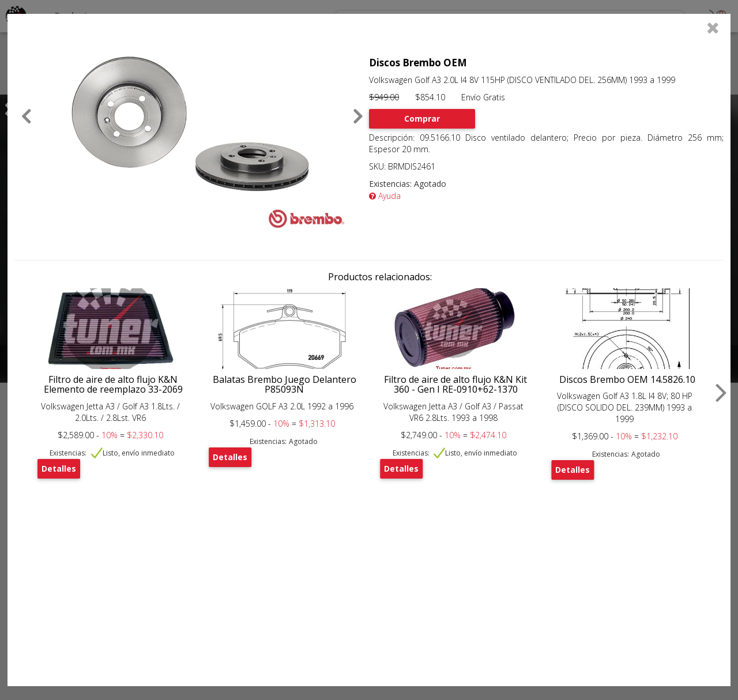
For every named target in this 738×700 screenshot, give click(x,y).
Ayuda (385, 196)
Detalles (59, 468)
